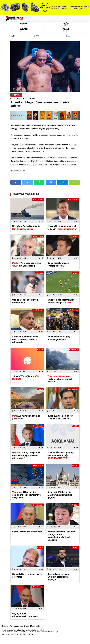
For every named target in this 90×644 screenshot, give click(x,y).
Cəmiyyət (39, 273)
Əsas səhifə (7, 626)
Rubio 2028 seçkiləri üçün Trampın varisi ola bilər (60, 417)
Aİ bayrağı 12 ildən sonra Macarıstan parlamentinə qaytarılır (60, 495)
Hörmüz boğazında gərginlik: (26, 227)
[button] (74, 182)
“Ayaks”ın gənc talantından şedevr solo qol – (61, 301)
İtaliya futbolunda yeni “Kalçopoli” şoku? (58, 264)
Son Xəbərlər (38, 199)
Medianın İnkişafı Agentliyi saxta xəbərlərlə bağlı (61, 455)
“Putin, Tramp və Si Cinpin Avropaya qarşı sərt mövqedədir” (26, 455)
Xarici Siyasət (73, 199)
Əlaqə (27, 626)
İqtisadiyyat (74, 350)
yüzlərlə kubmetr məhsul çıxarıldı (60, 379)
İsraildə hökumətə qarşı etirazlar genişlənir (59, 338)
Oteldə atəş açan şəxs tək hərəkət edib (25, 301)
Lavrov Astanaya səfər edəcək (27, 532)
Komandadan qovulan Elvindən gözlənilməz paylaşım (58, 577)
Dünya (40, 389)
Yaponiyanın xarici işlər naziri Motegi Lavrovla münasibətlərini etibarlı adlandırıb (62, 536)
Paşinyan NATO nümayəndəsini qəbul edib (25, 615)
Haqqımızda (18, 626)
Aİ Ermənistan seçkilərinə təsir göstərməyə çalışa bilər (27, 495)
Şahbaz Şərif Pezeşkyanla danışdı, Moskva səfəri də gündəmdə (25, 339)
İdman (16, 95)
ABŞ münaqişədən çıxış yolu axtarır (26, 417)
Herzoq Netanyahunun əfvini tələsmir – (62, 227)
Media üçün (35, 626)
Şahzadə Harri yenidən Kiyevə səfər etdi (27, 575)
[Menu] (4, 18)
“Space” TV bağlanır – (26, 378)
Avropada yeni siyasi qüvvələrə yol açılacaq (27, 264)
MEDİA (40, 350)
